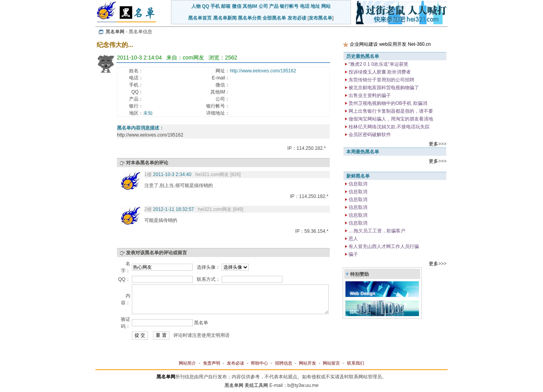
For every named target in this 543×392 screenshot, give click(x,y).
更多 (433, 144)
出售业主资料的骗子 (369, 95)
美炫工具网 (256, 385)
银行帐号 (289, 6)
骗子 (353, 254)
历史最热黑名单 (363, 56)
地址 (315, 6)
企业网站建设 (364, 44)
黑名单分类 (250, 18)
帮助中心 (259, 363)
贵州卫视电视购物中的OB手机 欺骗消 (387, 103)
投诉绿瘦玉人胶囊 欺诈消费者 (379, 72)
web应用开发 (393, 44)
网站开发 (307, 363)
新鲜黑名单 (358, 176)
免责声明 (212, 363)
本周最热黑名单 (363, 152)
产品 (274, 6)
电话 (305, 6)
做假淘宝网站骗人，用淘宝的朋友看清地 (390, 119)
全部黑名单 (274, 18)
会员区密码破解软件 (369, 135)
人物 (196, 6)
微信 (237, 6)
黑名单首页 (200, 18)
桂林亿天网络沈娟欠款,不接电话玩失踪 (389, 127)
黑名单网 (115, 32)
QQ (206, 6)
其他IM (250, 6)
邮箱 (226, 6)
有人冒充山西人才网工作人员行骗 (383, 246)
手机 (215, 6)
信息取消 (357, 184)
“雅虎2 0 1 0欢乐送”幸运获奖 (378, 64)
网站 (326, 6)
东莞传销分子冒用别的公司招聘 (381, 80)
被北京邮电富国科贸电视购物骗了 (383, 88)
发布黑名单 (320, 18)
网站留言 (331, 363)
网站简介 (187, 363)
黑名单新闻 (225, 18)
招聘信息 (284, 363)
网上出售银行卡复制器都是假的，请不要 (390, 111)
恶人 (353, 239)
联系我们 (356, 363)
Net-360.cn (420, 44)
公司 (263, 6)
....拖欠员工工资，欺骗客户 (377, 231)
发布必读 (297, 18)
